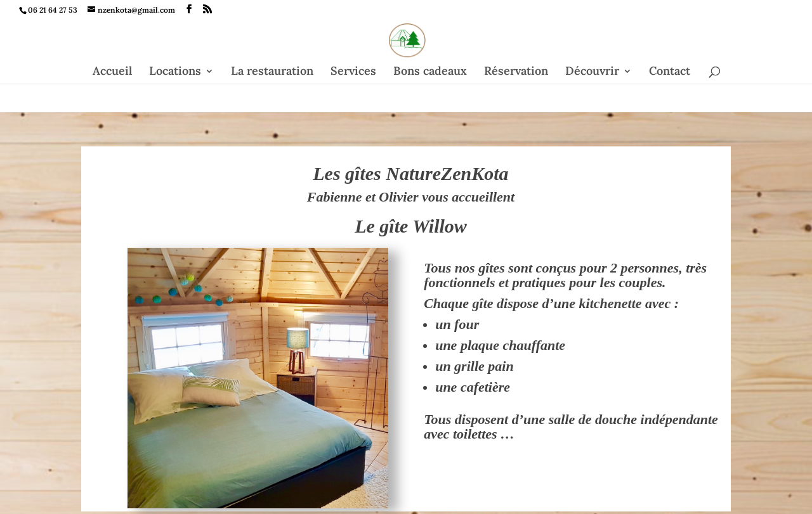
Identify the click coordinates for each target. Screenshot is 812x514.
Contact (670, 72)
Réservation (516, 72)
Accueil (112, 72)
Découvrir (592, 72)
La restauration (272, 72)
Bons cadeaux (430, 72)
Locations (175, 72)
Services (353, 72)
